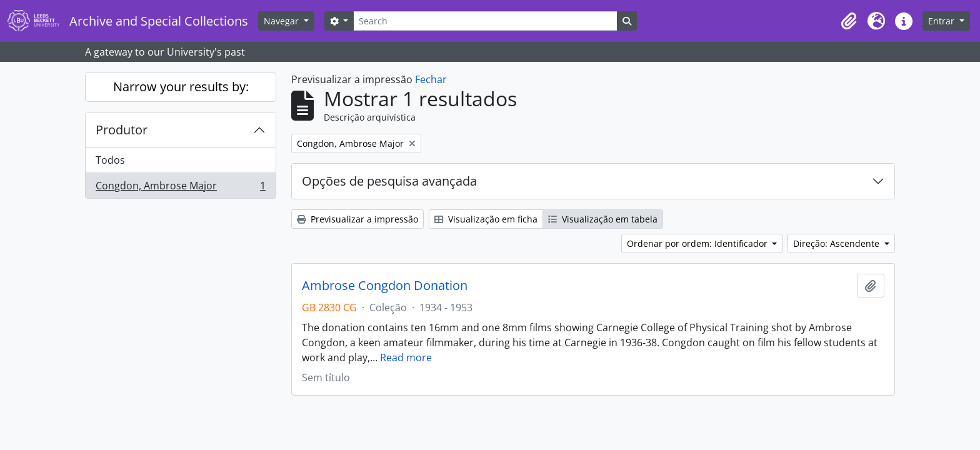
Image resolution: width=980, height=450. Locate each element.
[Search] (485, 21)
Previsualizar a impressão (357, 219)
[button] (849, 21)
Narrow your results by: (181, 87)
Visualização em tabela (603, 219)
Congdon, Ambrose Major (180, 188)
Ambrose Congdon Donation (385, 286)
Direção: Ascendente (837, 243)
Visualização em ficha (486, 219)
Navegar (282, 21)
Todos (110, 160)
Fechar (431, 79)
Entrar (942, 21)
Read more (406, 357)
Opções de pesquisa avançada (389, 181)
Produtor (122, 130)
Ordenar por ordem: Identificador (698, 243)
